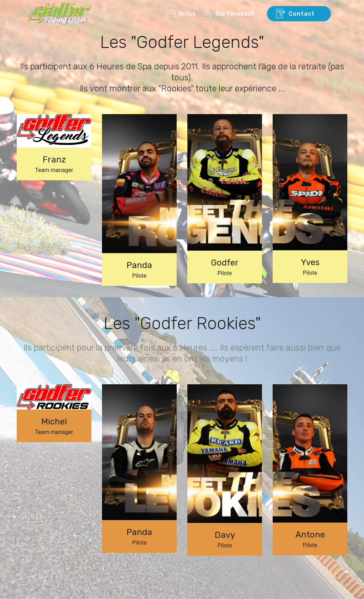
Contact (299, 14)
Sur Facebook (231, 14)
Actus (181, 14)
